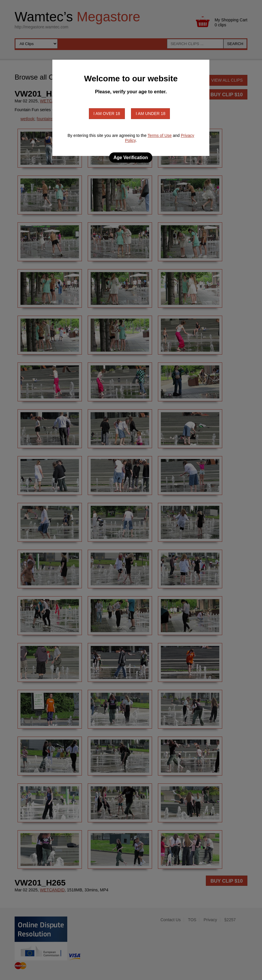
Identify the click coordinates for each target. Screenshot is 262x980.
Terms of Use (160, 135)
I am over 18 (107, 114)
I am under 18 (150, 114)
